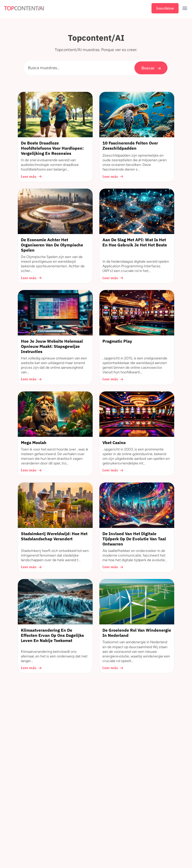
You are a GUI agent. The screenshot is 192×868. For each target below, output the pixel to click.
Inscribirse (165, 8)
